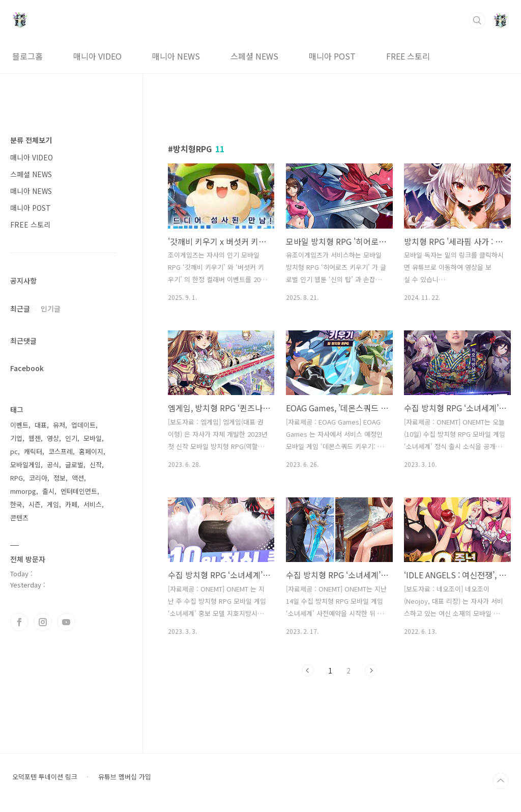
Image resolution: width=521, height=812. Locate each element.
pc (14, 451)
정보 (60, 478)
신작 (96, 465)
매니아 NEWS (176, 56)
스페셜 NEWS (254, 56)
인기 (71, 438)
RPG (17, 478)
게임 (53, 504)
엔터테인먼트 (79, 491)
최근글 (20, 309)
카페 (71, 504)
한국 (16, 504)
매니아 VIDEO (97, 56)
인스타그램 (43, 622)
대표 (41, 425)
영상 (53, 438)
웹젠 (35, 438)
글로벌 (74, 465)
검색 (477, 20)
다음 (371, 670)
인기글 (51, 309)
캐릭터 (33, 451)
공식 (53, 465)
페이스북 (19, 622)
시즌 (35, 504)
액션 (78, 478)
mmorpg (23, 491)
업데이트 (83, 425)
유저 (59, 425)
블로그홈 (27, 56)
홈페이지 (91, 451)
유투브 (66, 622)
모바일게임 (25, 465)
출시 (48, 491)
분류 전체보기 (31, 140)
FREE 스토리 (408, 56)
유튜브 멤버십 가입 (125, 777)
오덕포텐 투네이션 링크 (45, 777)
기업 (16, 438)
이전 (308, 670)
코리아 (38, 478)
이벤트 (19, 425)
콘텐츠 (19, 517)
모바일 (93, 438)
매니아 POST (332, 56)
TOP (501, 781)
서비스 (93, 504)
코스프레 (61, 451)
